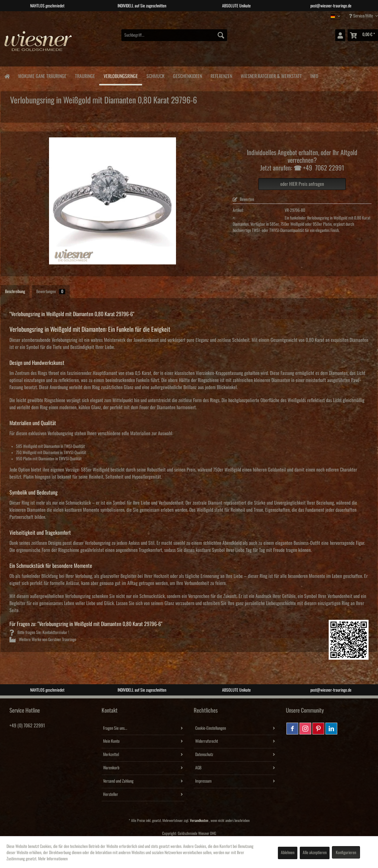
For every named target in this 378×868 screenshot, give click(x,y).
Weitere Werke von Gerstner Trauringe (43, 640)
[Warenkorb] (363, 35)
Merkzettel (111, 755)
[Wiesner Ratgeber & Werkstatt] (271, 75)
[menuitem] (174, 35)
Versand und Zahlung (118, 781)
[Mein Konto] (340, 35)
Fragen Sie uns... (115, 728)
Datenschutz (204, 755)
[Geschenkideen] (187, 75)
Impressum (203, 781)
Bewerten (243, 199)
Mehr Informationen (53, 859)
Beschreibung (15, 292)
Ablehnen (288, 853)
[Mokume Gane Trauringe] (42, 75)
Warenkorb (111, 768)
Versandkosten (199, 821)
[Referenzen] (221, 75)
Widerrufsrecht (207, 741)
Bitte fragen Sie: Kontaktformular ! (39, 633)
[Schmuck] (155, 75)
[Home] (7, 76)
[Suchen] (221, 35)
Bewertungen (51, 292)
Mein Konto (111, 741)
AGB (198, 768)
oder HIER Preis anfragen (302, 184)
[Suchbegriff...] (174, 35)
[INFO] (314, 75)
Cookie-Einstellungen (211, 728)
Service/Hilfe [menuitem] (361, 16)
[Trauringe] (85, 75)
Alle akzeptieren (315, 853)
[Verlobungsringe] (121, 76)
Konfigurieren (346, 853)
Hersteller (111, 794)
